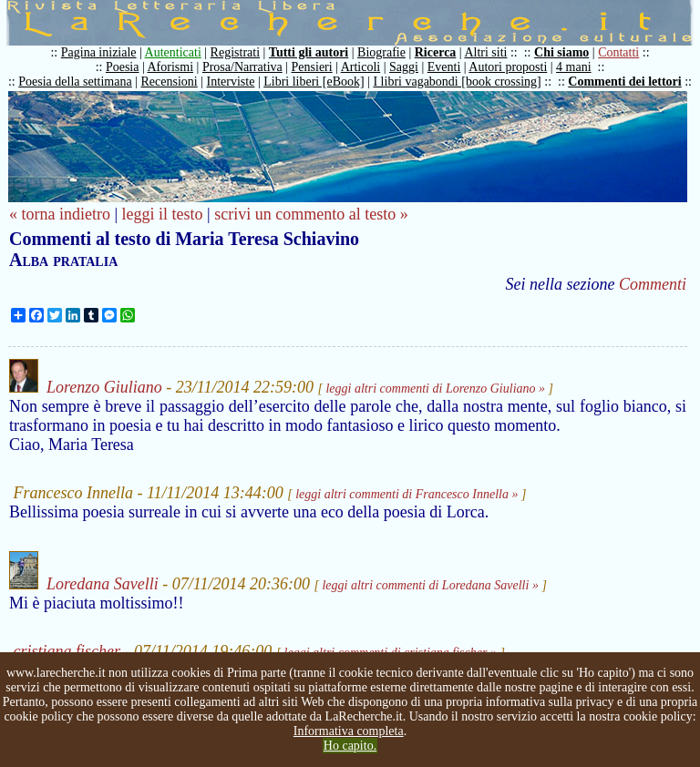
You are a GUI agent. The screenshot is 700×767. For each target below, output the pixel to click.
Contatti (618, 52)
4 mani (574, 67)
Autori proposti (508, 67)
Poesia (123, 67)
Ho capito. (350, 746)
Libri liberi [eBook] (314, 82)
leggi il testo (163, 214)
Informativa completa (349, 731)
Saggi (404, 67)
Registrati (235, 52)
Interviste (231, 82)
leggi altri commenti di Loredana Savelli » (430, 585)
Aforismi (171, 67)
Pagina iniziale (99, 52)
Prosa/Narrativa (242, 67)
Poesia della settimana (75, 82)
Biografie (381, 52)
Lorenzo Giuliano (104, 387)
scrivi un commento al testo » (311, 214)
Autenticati (173, 52)
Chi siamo (561, 52)
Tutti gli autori (309, 52)
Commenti (653, 284)
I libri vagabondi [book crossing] (457, 82)
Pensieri (312, 67)
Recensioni (170, 82)
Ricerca (436, 52)
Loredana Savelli (103, 584)
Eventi (444, 67)
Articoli (361, 67)
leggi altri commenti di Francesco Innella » (407, 494)
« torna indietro (60, 214)
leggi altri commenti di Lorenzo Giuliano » (435, 389)
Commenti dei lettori (624, 82)
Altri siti (485, 52)
